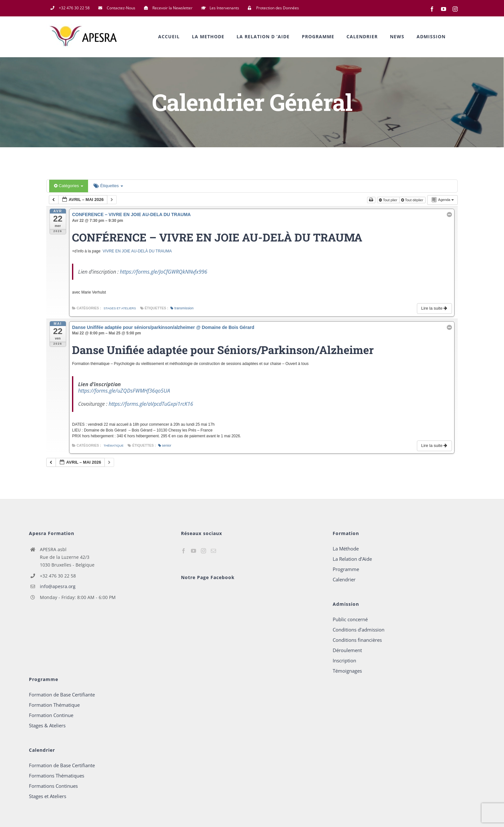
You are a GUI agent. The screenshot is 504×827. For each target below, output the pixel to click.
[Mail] (213, 551)
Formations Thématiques (57, 776)
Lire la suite (435, 308)
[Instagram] (203, 551)
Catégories (69, 186)
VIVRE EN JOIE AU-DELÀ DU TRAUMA (137, 251)
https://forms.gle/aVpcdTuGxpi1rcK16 (151, 404)
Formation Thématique (54, 705)
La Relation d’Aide (352, 559)
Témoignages (347, 671)
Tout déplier (413, 200)
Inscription (344, 660)
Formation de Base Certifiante (62, 695)
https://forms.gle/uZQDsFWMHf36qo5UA (124, 391)
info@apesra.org (58, 586)
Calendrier (344, 579)
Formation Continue (51, 715)
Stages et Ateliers (120, 308)
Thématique (113, 445)
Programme (346, 569)
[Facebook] (184, 551)
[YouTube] (194, 551)
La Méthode (346, 549)
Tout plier (389, 200)
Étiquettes (108, 186)
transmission (182, 308)
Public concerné (350, 619)
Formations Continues (53, 786)
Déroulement (347, 650)
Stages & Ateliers (47, 725)
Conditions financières (357, 640)
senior (165, 445)
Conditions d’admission (359, 630)
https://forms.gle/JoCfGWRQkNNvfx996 (164, 272)
